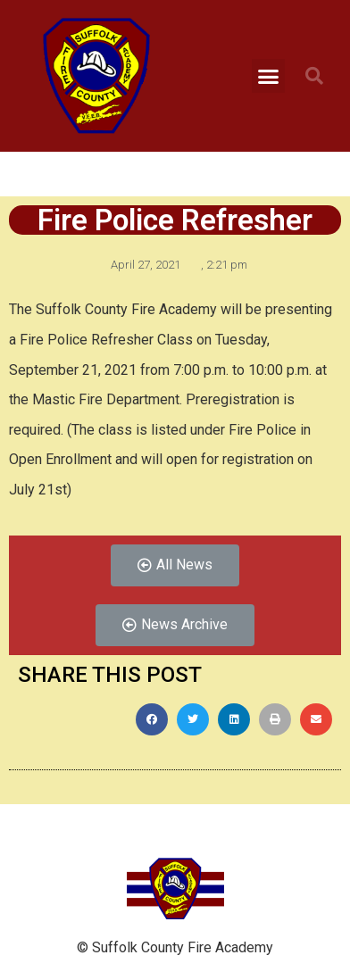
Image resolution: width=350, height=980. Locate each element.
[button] (269, 76)
